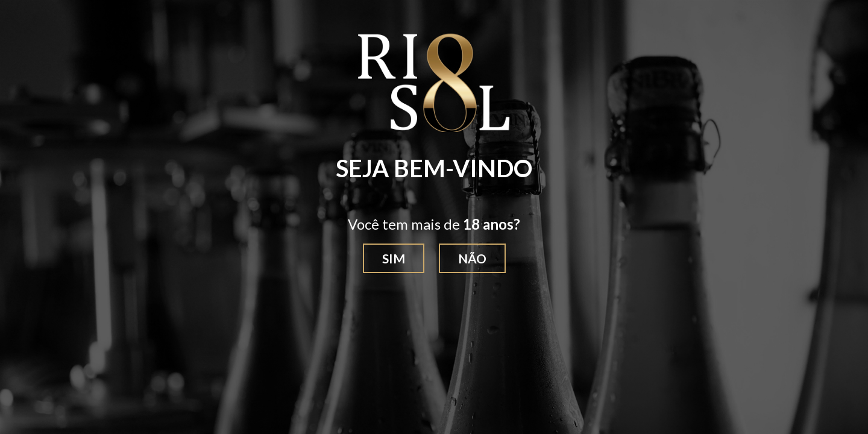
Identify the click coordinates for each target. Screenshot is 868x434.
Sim (394, 258)
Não (472, 258)
